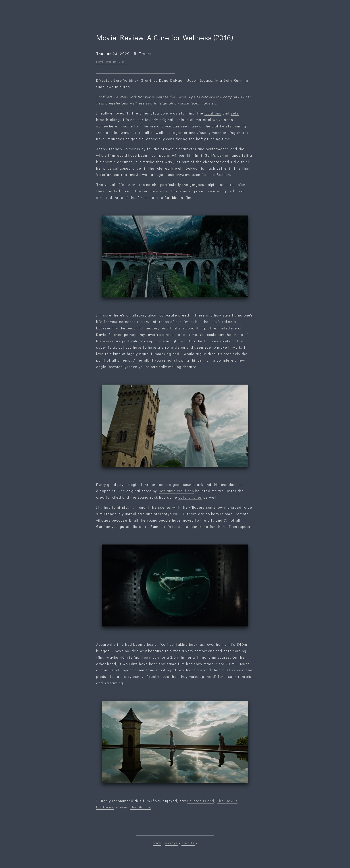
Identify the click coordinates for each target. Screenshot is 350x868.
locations (213, 113)
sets (235, 113)
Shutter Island (201, 801)
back (157, 843)
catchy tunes (190, 497)
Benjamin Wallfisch (176, 491)
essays (171, 843)
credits (188, 843)
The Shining (141, 807)
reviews (104, 61)
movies (120, 61)
